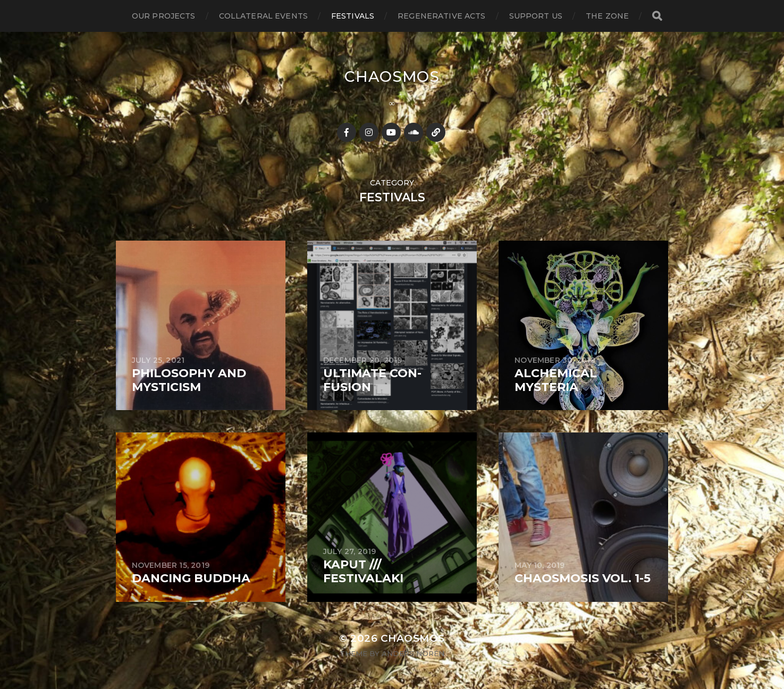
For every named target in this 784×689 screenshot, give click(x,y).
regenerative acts (441, 16)
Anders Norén (413, 653)
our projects (164, 16)
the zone (607, 16)
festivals (353, 16)
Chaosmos (392, 76)
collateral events (263, 16)
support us (536, 16)
